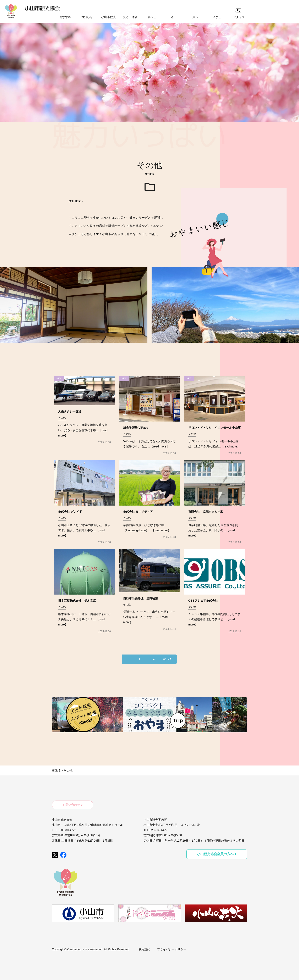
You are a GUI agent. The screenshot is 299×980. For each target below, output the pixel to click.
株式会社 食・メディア (138, 512)
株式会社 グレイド (70, 512)
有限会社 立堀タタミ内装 (206, 512)
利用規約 (144, 948)
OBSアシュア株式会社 (203, 601)
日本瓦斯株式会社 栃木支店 (77, 601)
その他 (62, 418)
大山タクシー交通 (70, 411)
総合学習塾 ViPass (136, 428)
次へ (167, 659)
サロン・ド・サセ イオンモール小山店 (214, 428)
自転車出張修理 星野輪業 (141, 598)
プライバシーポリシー (172, 948)
